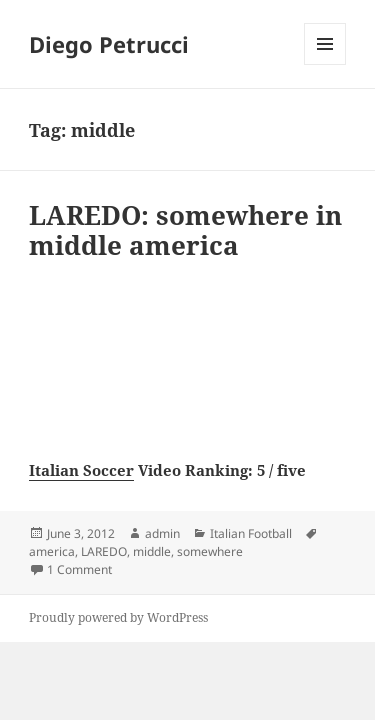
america (52, 551)
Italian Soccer (81, 470)
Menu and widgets (325, 64)
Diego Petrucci (109, 44)
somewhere (210, 551)
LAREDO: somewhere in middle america (185, 230)
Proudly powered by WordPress (118, 617)
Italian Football (251, 533)
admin (162, 533)
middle (152, 551)
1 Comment (79, 569)
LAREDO (104, 551)
